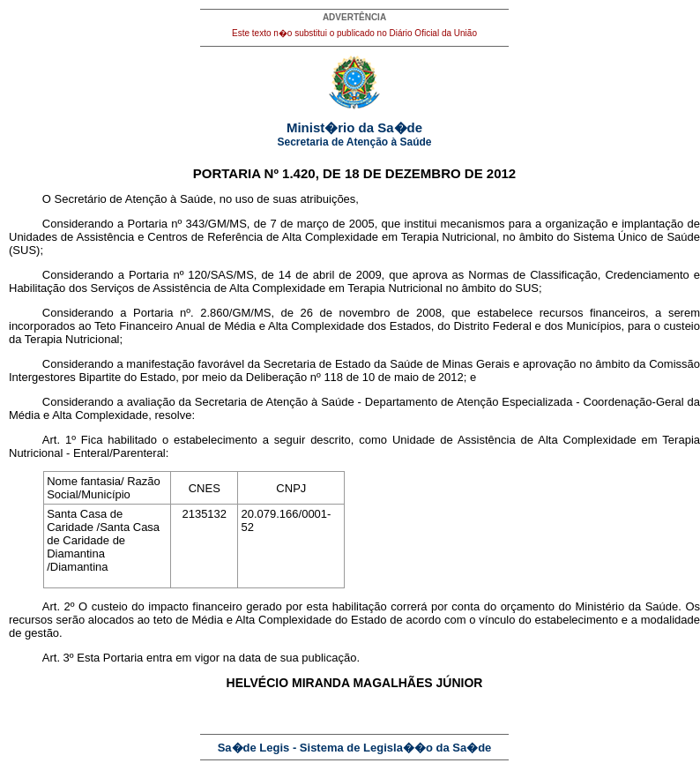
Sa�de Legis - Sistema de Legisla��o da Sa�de (355, 748)
